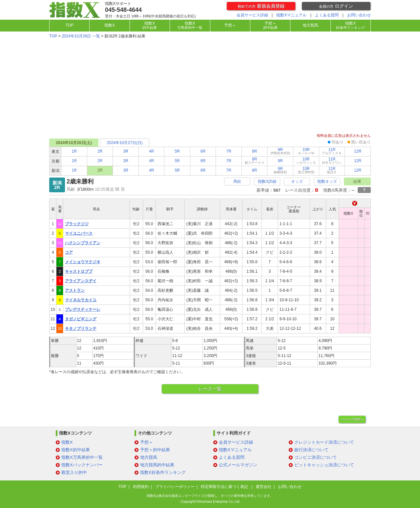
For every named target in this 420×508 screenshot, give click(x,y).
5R (177, 151)
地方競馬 (310, 25)
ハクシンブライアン (83, 243)
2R (100, 151)
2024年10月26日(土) (74, 143)
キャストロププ (79, 271)
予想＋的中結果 (155, 450)
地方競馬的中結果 (157, 465)
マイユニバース (79, 233)
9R (280, 151)
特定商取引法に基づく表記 (225, 487)
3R (126, 151)
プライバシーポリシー (175, 487)
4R (151, 151)
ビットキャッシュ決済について (324, 465)
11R (332, 151)
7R (229, 151)
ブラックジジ (77, 224)
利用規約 (141, 487)
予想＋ (230, 25)
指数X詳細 (267, 181)
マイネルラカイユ (81, 300)
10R (306, 151)
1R (74, 151)
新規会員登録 (261, 6)
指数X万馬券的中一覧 (82, 457)
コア (69, 252)
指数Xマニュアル (291, 15)
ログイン (336, 6)
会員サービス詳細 (252, 15)
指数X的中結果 (76, 450)
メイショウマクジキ (83, 262)
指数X (110, 25)
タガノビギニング (81, 319)
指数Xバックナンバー (82, 465)
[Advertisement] (210, 87)
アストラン (75, 290)
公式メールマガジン (238, 465)
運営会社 (263, 487)
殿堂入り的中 (74, 472)
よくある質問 (327, 15)
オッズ (297, 181)
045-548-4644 (123, 10)
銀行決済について (311, 450)
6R (203, 151)
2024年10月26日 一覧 (81, 36)
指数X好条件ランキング (163, 472)
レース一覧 (210, 389)
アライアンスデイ (81, 281)
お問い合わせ (359, 15)
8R (254, 151)
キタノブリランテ (81, 328)
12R (358, 151)
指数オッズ (327, 181)
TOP (69, 25)
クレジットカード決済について (324, 442)
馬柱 (237, 181)
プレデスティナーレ (83, 309)
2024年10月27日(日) (125, 143)
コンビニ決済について (316, 457)
